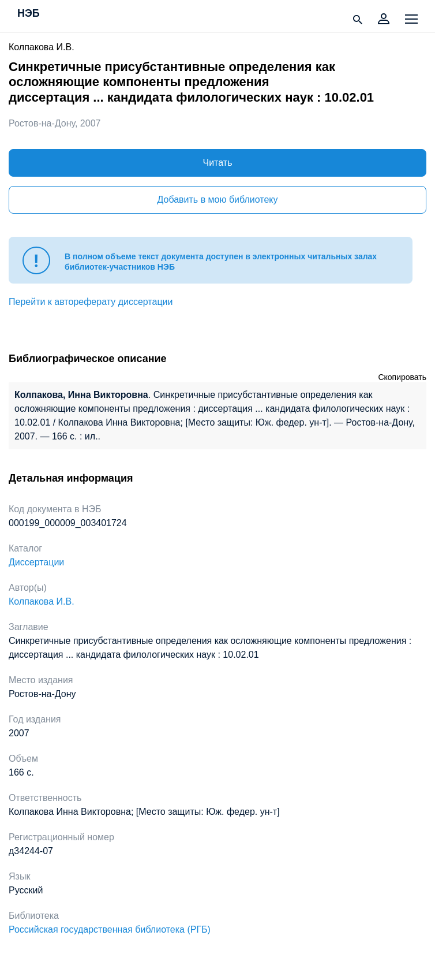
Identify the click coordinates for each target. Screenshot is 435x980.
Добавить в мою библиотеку (217, 200)
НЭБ (29, 14)
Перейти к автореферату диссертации (91, 302)
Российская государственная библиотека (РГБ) (110, 929)
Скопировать (402, 377)
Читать (218, 163)
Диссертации (36, 562)
